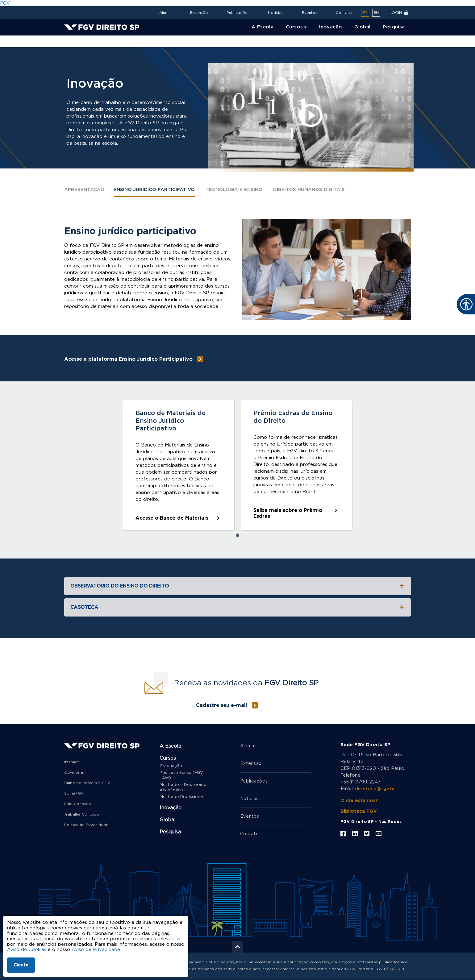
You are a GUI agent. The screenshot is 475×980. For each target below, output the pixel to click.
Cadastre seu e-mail (222, 705)
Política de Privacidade (86, 825)
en (376, 13)
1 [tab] (238, 535)
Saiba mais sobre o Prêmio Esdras (288, 513)
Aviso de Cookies (27, 950)
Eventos (310, 13)
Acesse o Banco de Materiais (172, 518)
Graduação (171, 766)
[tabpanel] (179, 465)
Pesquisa (170, 832)
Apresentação (84, 190)
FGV (5, 3)
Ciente (21, 965)
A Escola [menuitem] (262, 27)
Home (70, 42)
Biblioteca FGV (358, 811)
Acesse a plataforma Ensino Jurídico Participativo (128, 359)
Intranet (72, 762)
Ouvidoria (74, 772)
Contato (344, 13)
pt (365, 13)
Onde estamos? (359, 801)
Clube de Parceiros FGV (87, 783)
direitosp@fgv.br (375, 789)
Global (168, 820)
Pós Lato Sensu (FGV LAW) (181, 775)
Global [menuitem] (362, 27)
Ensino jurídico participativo (154, 190)
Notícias (276, 13)
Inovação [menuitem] (331, 27)
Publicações (238, 13)
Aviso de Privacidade (96, 950)
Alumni (165, 13)
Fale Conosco (78, 804)
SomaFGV (74, 793)
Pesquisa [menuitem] (394, 27)
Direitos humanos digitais (309, 190)
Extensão (199, 13)
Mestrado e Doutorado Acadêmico (183, 787)
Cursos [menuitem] (294, 27)
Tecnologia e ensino (234, 190)
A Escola (170, 746)
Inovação (91, 42)
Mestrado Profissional (182, 797)
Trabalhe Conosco (82, 814)
